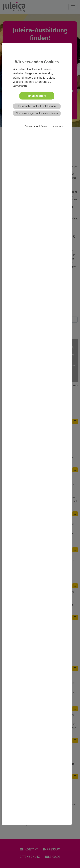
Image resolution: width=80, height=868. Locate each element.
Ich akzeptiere (37, 96)
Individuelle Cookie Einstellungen (37, 106)
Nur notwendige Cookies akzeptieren (37, 113)
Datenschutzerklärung (36, 126)
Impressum (58, 126)
